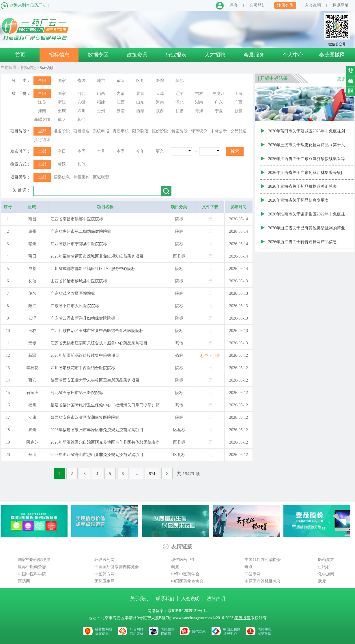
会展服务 (254, 55)
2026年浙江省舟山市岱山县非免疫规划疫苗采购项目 (97, 455)
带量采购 (81, 177)
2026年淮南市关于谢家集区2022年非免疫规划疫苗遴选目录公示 (307, 217)
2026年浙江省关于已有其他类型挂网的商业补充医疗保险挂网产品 (307, 230)
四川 (81, 111)
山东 (140, 102)
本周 (81, 151)
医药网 (24, 581)
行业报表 (176, 55)
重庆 (62, 111)
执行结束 (42, 140)
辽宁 (180, 94)
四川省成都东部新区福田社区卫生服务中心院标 (93, 269)
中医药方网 (104, 574)
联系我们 (165, 599)
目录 (216, 356)
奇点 (248, 567)
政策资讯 (137, 55)
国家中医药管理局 (34, 560)
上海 (238, 94)
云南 (121, 111)
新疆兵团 (42, 120)
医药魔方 (326, 560)
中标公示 (219, 131)
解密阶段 (180, 131)
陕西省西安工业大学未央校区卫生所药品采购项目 (95, 380)
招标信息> (30, 68)
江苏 (42, 102)
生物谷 (324, 567)
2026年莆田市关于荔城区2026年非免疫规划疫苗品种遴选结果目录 (307, 134)
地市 (101, 81)
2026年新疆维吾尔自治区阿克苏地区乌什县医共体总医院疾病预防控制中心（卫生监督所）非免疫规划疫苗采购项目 (105, 444)
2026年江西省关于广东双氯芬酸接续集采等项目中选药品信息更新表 (307, 161)
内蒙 (121, 94)
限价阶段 (140, 131)
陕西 (160, 111)
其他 (180, 81)
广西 (238, 102)
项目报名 (81, 131)
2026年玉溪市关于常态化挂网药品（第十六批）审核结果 (307, 147)
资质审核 (121, 131)
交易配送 (238, 131)
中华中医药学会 (185, 574)
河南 (160, 102)
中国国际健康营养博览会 (117, 567)
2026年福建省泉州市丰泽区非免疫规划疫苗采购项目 (97, 430)
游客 (234, 5)
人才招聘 (215, 55)
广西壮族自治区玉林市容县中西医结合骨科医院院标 (97, 331)
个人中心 (293, 55)
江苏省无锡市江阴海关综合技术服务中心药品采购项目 (99, 343)
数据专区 (98, 55)
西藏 (140, 111)
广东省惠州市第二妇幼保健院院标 (81, 231)
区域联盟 (101, 177)
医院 (160, 81)
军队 (121, 81)
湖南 (199, 102)
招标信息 (59, 55)
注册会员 (285, 5)
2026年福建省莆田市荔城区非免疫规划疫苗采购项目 (97, 256)
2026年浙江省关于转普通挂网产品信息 (302, 242)
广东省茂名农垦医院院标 (73, 293)
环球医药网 (104, 560)
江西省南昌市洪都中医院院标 (77, 219)
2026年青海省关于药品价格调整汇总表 (302, 186)
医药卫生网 (104, 581)
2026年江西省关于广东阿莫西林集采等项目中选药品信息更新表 (307, 175)
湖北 (180, 102)
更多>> (344, 79)
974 (152, 474)
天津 (160, 94)
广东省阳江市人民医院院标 (75, 306)
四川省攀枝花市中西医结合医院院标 (83, 368)
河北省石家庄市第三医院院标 (77, 393)
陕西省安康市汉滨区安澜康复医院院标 (85, 417)
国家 (62, 81)
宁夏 (219, 111)
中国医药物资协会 (187, 581)
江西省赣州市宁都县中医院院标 (79, 244)
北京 (140, 94)
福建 (101, 102)
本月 (101, 151)
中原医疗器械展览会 (263, 581)
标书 (204, 356)
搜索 (235, 151)
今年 (140, 151)
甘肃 (180, 111)
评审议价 (199, 131)
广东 (219, 102)
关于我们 (140, 599)
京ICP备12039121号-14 (188, 611)
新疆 (238, 111)
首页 (20, 55)
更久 (160, 151)
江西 (121, 102)
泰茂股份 (242, 618)
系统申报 (101, 131)
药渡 (175, 567)
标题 (62, 164)
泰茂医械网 (332, 55)
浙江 (62, 102)
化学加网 (326, 574)
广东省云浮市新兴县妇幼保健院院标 (83, 318)
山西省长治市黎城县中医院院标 (79, 281)
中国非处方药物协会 (263, 560)
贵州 (101, 111)
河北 (81, 94)
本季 (121, 151)
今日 (62, 151)
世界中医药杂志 (32, 567)
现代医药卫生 (183, 560)
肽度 (322, 581)
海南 (42, 111)
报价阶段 (160, 131)
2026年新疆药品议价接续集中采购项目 (85, 355)
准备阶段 (62, 131)
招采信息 (62, 177)
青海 (199, 111)
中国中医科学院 (32, 574)
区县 (140, 81)
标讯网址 (341, 5)
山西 (101, 94)
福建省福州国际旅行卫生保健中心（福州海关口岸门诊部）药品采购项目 (105, 407)
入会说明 (313, 5)
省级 (81, 81)
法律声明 (216, 599)
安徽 (81, 102)
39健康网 (253, 574)
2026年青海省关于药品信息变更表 (298, 200)
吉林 (199, 94)
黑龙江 (219, 94)
